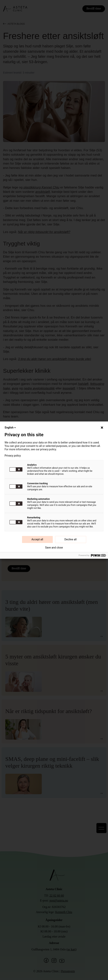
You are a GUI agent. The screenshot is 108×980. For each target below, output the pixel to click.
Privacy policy (13, 456)
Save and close (54, 548)
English (11, 428)
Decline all (71, 539)
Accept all (37, 539)
